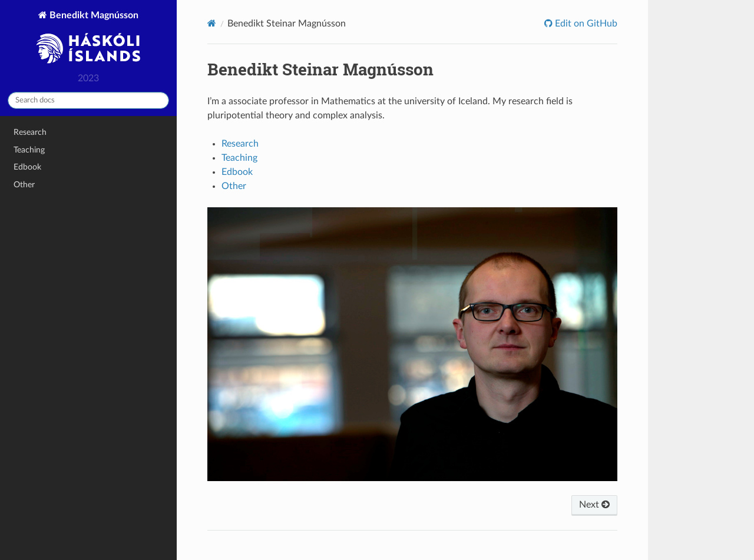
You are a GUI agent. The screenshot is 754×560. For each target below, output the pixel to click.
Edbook (27, 167)
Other (24, 185)
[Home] (212, 23)
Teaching (29, 150)
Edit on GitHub (585, 24)
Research (30, 132)
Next (594, 505)
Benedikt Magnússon (88, 39)
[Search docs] (88, 100)
